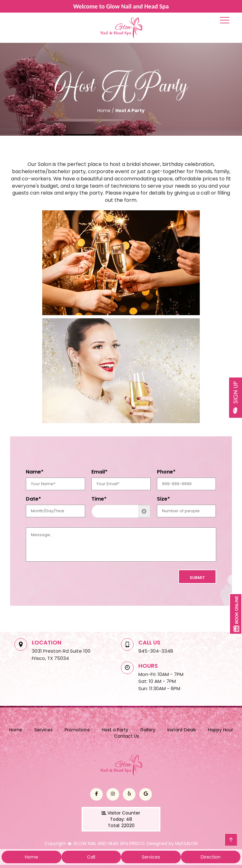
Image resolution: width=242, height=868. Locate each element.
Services (43, 730)
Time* (99, 499)
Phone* (166, 472)
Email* (99, 472)
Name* (35, 472)
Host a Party (115, 730)
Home (16, 730)
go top (231, 840)
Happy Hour (221, 730)
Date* (33, 499)
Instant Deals (182, 730)
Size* (163, 499)
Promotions (77, 730)
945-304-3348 (156, 651)
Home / (106, 111)
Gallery (148, 730)
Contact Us (127, 736)
